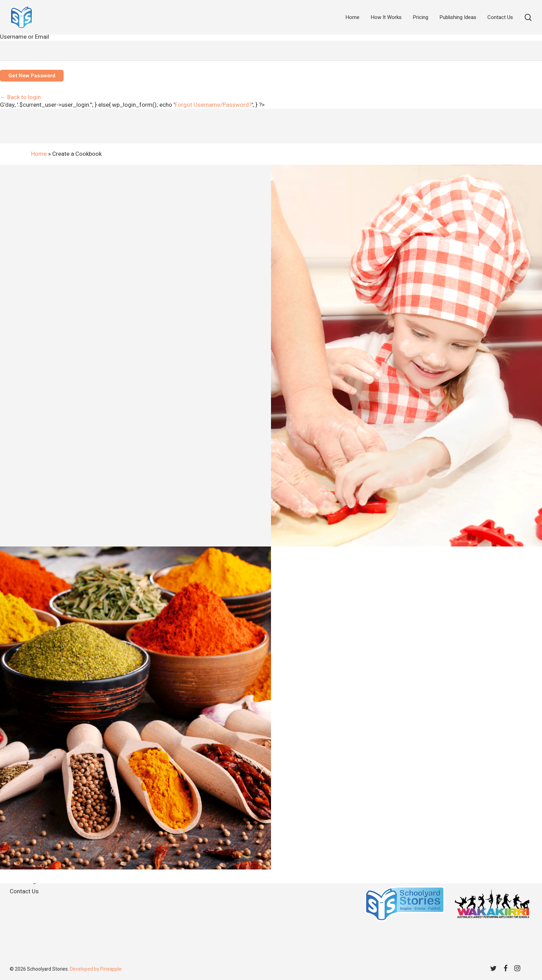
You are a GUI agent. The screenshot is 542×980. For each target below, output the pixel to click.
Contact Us (24, 891)
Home (39, 154)
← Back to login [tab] (20, 97)
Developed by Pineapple (96, 969)
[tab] (213, 105)
